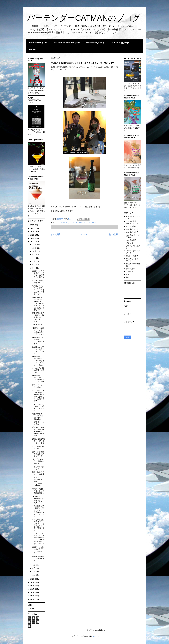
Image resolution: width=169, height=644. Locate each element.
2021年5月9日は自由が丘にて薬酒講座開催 (38, 491)
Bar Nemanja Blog (95, 42)
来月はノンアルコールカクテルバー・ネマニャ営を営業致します (38, 290)
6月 (34, 265)
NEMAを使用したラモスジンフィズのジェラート (38, 341)
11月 (35, 248)
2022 (33, 238)
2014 (33, 599)
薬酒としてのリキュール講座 (38, 473)
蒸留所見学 (131, 269)
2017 (33, 589)
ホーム (84, 234)
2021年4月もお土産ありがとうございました (38, 550)
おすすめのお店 (132, 232)
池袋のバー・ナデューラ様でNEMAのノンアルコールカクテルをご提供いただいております (38, 304)
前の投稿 (113, 234)
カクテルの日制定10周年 (38, 447)
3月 (34, 568)
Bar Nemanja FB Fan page (67, 42)
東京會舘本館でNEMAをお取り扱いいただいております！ (38, 317)
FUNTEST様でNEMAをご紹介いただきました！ (38, 407)
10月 (35, 251)
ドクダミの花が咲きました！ (38, 281)
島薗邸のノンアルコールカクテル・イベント (38, 350)
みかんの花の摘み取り (38, 468)
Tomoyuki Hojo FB (38, 42)
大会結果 (130, 272)
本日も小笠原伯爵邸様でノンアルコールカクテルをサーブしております (38, 525)
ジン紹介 (130, 243)
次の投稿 (56, 234)
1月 (34, 575)
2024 (33, 232)
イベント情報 (131, 226)
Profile (32, 49)
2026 (33, 225)
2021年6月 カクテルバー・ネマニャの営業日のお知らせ (38, 274)
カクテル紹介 (131, 240)
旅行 (128, 277)
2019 (33, 582)
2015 (33, 596)
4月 (34, 565)
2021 (33, 242)
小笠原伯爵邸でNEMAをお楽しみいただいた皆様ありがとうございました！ (38, 511)
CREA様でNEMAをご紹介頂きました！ (38, 500)
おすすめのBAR (132, 229)
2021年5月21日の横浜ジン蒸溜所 (38, 370)
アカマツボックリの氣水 (38, 386)
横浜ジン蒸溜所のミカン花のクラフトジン (38, 454)
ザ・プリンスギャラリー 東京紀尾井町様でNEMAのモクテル (38, 431)
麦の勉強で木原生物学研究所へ (38, 559)
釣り (128, 274)
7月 (34, 261)
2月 (34, 571)
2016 (33, 592)
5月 (34, 268)
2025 (33, 228)
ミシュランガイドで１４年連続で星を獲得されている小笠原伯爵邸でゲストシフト (38, 538)
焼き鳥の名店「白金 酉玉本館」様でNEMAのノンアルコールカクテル (38, 419)
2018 (33, 586)
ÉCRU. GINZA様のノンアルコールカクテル (38, 441)
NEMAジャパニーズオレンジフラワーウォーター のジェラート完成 (38, 361)
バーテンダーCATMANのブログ (84, 18)
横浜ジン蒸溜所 (132, 256)
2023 (33, 235)
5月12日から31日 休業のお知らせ (38, 461)
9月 (34, 255)
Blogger (95, 636)
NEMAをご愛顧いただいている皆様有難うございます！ (38, 331)
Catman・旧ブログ (120, 43)
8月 (34, 258)
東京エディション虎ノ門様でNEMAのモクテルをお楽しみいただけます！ (38, 396)
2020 (33, 579)
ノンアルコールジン (91, 223)
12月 (35, 245)
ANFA (32, 608)
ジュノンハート (38, 325)
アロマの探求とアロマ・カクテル (70, 223)
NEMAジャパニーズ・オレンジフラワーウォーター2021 (38, 379)
